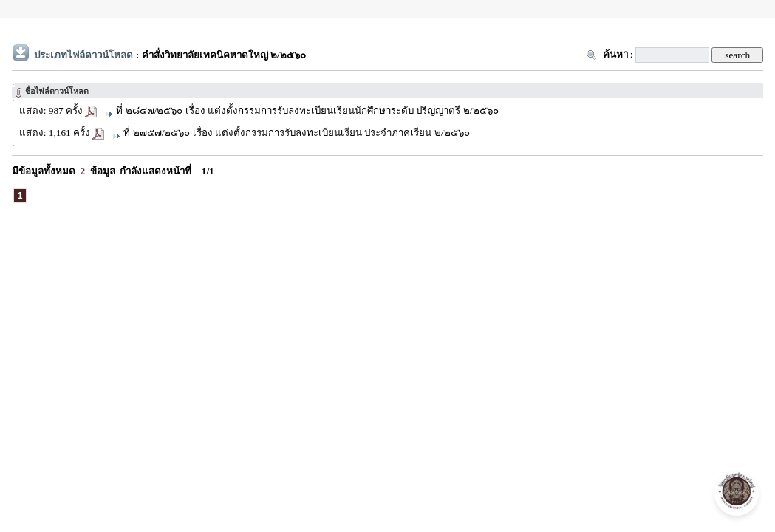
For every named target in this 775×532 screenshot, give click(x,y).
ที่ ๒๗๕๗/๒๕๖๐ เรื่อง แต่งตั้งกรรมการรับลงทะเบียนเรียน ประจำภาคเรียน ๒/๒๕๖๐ (296, 133)
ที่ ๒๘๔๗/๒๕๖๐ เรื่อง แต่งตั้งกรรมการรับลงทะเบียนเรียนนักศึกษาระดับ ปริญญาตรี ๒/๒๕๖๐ (307, 110)
